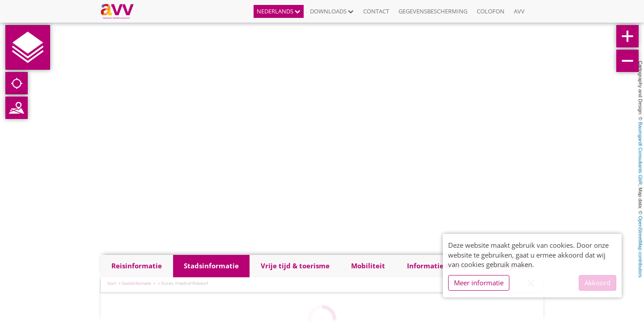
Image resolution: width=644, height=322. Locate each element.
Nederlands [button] (279, 11)
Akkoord (597, 283)
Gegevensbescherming (433, 11)
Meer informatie (479, 283)
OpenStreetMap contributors (640, 246)
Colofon (491, 11)
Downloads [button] (332, 11)
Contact (376, 11)
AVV (519, 11)
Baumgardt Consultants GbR (640, 154)
